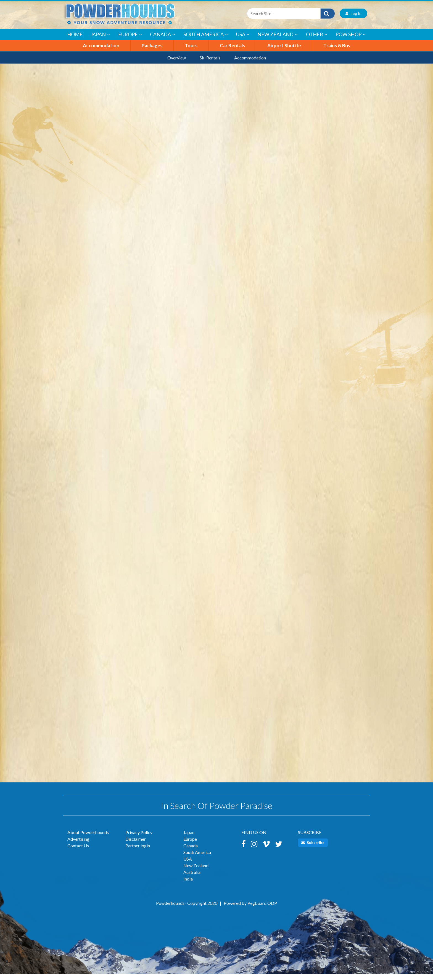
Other (317, 40)
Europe (130, 40)
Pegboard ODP (262, 909)
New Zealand (278, 40)
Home (75, 40)
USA (243, 40)
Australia (192, 878)
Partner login (138, 852)
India (188, 885)
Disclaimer (136, 845)
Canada (163, 40)
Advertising (78, 845)
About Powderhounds (88, 838)
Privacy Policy (139, 838)
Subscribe (313, 849)
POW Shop (351, 40)
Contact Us (78, 852)
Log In (353, 19)
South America (206, 40)
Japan (100, 40)
